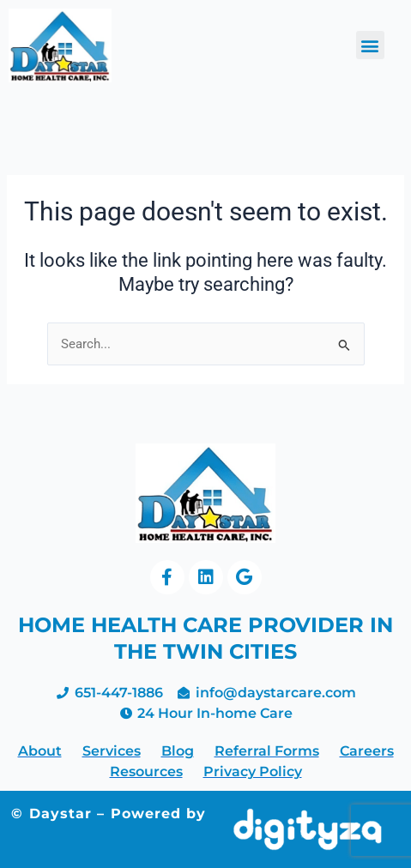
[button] (370, 45)
